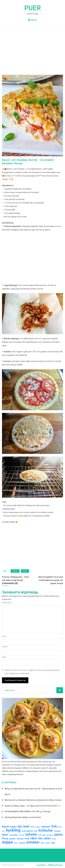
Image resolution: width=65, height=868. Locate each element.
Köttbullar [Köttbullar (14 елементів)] (46, 830)
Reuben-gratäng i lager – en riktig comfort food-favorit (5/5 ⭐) (32, 806)
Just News (41, 865)
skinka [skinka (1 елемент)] (54, 839)
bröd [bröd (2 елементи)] (32, 827)
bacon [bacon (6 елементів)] (6, 827)
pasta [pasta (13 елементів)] (58, 834)
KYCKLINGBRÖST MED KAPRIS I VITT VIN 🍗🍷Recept (27, 812)
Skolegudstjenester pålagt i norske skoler (23, 817)
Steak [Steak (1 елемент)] (16, 843)
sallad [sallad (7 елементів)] (47, 838)
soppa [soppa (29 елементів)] (7, 842)
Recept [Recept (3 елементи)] (20, 839)
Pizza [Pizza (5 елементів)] (5, 838)
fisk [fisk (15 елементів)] (54, 826)
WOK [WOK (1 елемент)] (42, 843)
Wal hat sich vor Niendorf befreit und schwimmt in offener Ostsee (33, 800)
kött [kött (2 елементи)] (36, 831)
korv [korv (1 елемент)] (3, 831)
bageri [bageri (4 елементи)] (13, 827)
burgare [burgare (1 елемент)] (38, 827)
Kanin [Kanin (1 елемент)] (60, 827)
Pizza (25, 571)
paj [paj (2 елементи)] (44, 835)
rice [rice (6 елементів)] (27, 838)
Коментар (7, 602)
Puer (32, 8)
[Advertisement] (32, 47)
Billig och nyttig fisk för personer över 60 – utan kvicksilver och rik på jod (33, 792)
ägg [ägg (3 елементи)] (53, 843)
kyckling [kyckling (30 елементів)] (13, 830)
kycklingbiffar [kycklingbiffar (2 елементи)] (27, 831)
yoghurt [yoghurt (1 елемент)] (48, 843)
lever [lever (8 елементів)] (5, 835)
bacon (15, 571)
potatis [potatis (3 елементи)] (12, 839)
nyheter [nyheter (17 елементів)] (31, 834)
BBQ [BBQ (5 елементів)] (20, 827)
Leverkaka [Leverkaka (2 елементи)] (13, 835)
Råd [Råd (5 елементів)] (40, 838)
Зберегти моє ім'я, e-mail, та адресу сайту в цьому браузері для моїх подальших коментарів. (32, 672)
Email (5, 647)
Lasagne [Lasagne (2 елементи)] (57, 831)
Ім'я (4, 636)
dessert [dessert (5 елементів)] (46, 827)
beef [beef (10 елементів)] (26, 826)
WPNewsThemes (56, 865)
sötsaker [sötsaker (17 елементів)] (33, 842)
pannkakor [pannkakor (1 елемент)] (50, 835)
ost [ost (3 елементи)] (40, 835)
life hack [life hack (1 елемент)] (21, 835)
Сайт (4, 657)
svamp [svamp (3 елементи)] (22, 843)
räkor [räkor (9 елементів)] (34, 838)
